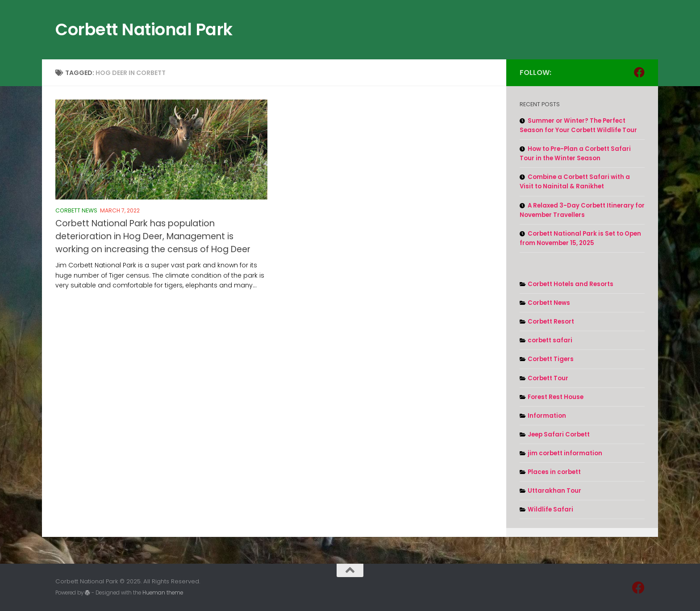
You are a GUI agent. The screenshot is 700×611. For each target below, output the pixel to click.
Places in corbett (554, 472)
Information (547, 416)
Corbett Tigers (551, 359)
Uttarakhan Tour (554, 491)
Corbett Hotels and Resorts (571, 284)
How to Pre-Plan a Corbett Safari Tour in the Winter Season (575, 154)
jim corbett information (565, 453)
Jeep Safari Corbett (559, 434)
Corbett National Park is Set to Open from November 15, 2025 (580, 238)
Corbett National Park (144, 29)
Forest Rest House (556, 397)
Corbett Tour (548, 378)
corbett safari (550, 340)
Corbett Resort (551, 322)
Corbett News (76, 210)
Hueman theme (163, 593)
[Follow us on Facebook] (639, 72)
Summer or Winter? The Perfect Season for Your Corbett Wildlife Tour (578, 125)
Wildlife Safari (550, 509)
